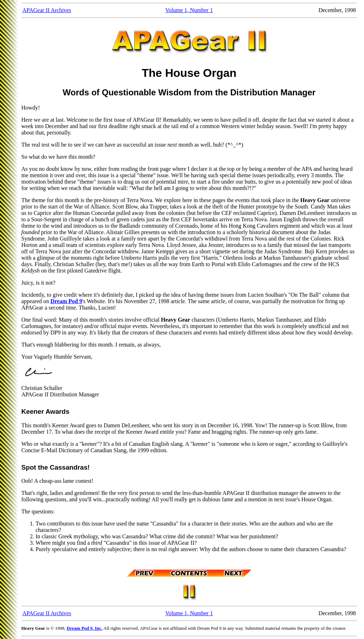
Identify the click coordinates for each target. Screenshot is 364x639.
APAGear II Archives (47, 10)
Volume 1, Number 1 (189, 10)
